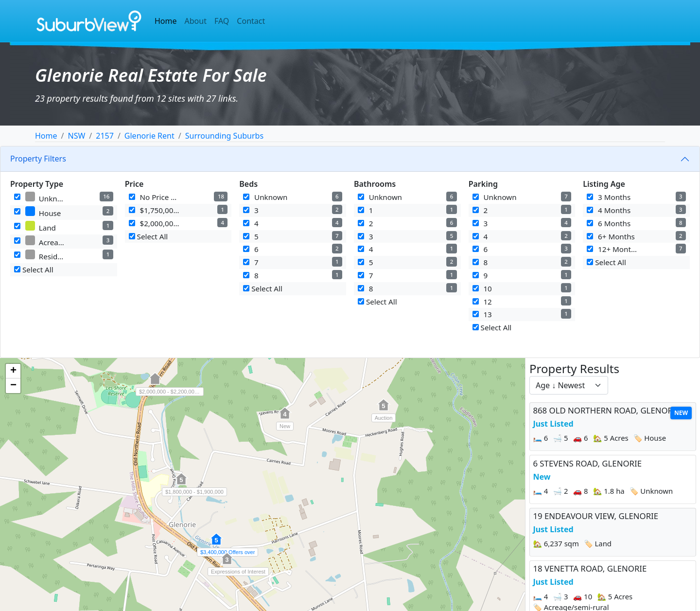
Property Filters (38, 159)
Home (166, 21)
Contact (251, 21)
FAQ (222, 21)
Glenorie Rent (149, 136)
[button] (285, 418)
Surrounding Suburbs (224, 136)
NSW (76, 136)
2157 (105, 136)
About (196, 21)
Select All (34, 270)
